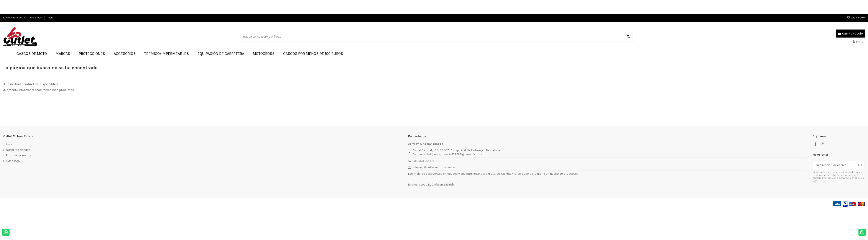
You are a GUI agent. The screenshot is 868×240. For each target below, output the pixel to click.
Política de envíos (18, 155)
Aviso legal (36, 18)
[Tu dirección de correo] (834, 165)
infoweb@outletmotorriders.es (434, 167)
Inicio (50, 18)
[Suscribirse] (860, 165)
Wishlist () (856, 18)
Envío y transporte (14, 18)
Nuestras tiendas (18, 150)
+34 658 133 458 (424, 161)
